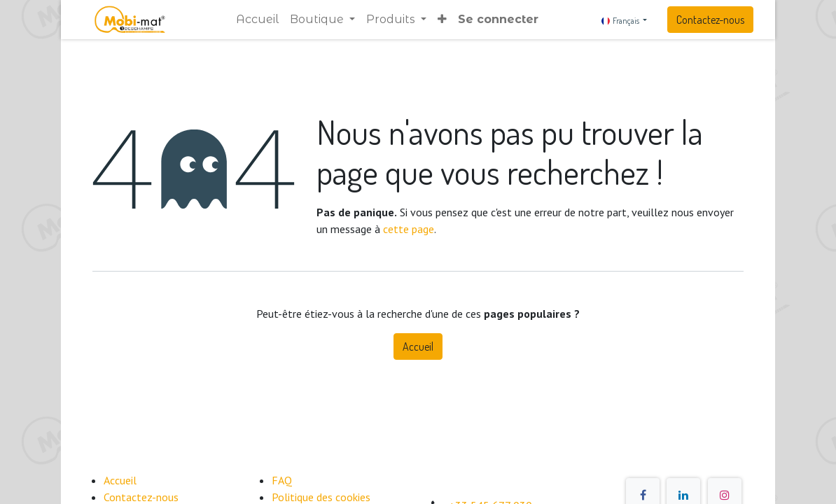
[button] (442, 20)
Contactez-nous (710, 20)
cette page (409, 229)
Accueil (418, 346)
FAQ (282, 480)
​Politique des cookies (321, 497)
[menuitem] (257, 20)
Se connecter (498, 19)
